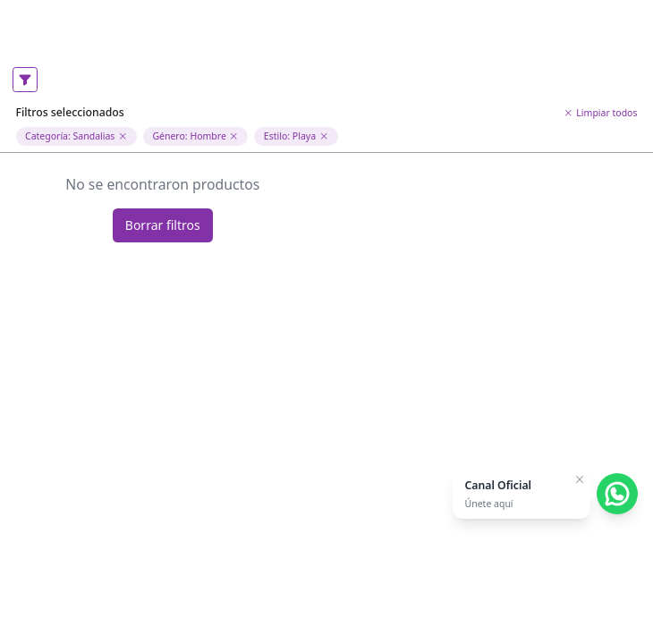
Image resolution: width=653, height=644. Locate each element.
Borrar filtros (163, 225)
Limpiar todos (600, 113)
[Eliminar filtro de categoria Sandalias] (123, 136)
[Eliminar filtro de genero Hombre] (234, 136)
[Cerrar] (580, 479)
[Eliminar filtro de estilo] (324, 136)
